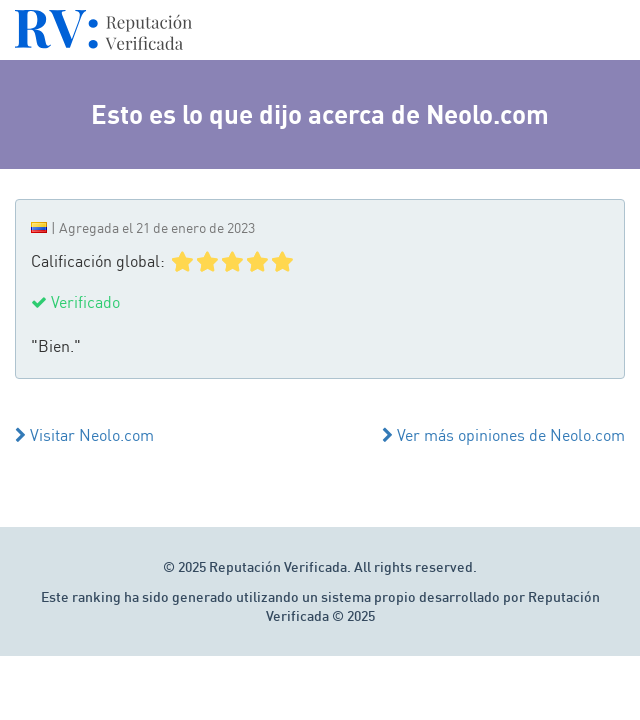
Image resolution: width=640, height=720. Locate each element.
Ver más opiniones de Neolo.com (503, 435)
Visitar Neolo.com (84, 435)
